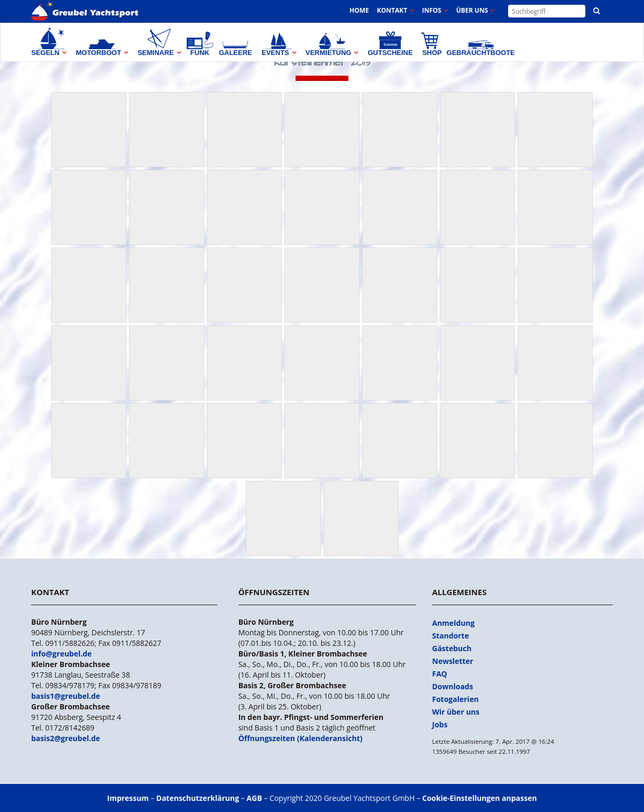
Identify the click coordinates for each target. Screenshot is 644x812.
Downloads (452, 686)
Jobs (440, 724)
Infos (431, 10)
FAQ (440, 674)
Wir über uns (456, 712)
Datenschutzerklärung (198, 798)
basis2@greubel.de (66, 738)
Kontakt (392, 10)
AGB (254, 798)
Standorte (450, 636)
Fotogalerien (455, 699)
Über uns (472, 10)
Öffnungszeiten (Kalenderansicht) (301, 738)
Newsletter (453, 661)
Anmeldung (453, 623)
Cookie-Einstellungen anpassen (480, 798)
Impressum (128, 798)
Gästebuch (452, 648)
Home (359, 10)
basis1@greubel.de (66, 696)
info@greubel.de (61, 654)
